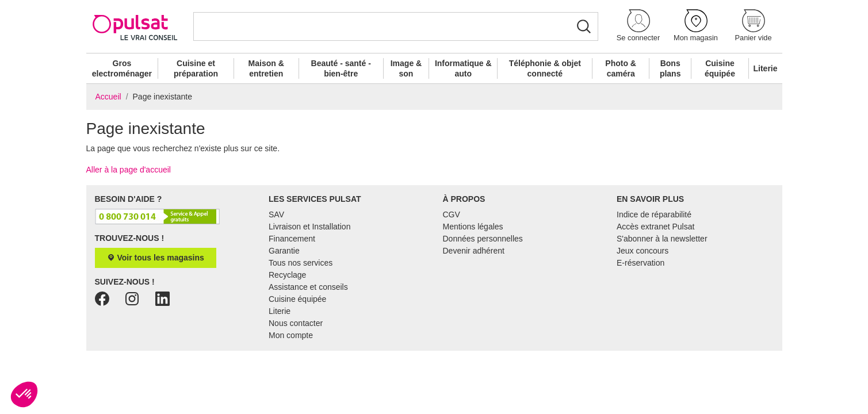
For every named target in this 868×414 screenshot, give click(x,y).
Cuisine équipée (720, 68)
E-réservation (641, 263)
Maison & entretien (266, 68)
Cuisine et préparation (196, 68)
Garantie (284, 251)
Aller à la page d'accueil (129, 170)
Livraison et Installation (309, 227)
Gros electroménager (122, 68)
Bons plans (670, 68)
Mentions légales (473, 227)
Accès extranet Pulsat (655, 227)
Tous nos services (301, 263)
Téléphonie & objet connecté (545, 68)
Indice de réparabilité (654, 214)
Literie (766, 68)
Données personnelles (483, 239)
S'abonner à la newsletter (662, 239)
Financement (292, 239)
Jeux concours (643, 251)
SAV (276, 214)
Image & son (406, 68)
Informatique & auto (463, 68)
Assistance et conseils (308, 287)
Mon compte (291, 335)
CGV (452, 214)
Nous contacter (296, 323)
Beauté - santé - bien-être (341, 68)
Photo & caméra (621, 68)
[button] (638, 26)
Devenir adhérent (474, 251)
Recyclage (287, 275)
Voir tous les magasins (156, 258)
